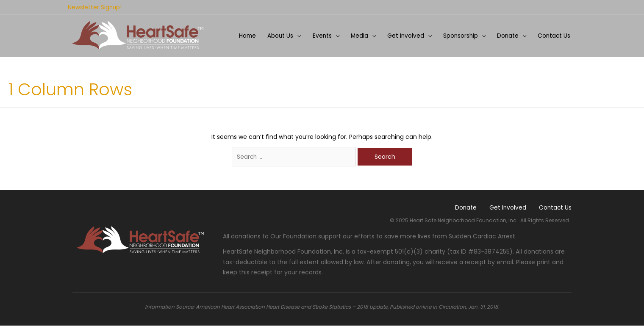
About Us (275, 35)
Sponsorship (458, 35)
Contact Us (554, 35)
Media (355, 35)
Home (241, 35)
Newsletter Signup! (95, 7)
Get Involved (402, 35)
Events (317, 35)
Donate (506, 35)
